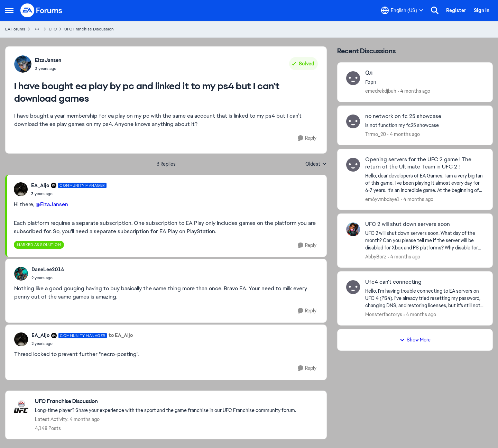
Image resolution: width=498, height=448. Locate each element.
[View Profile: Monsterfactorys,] (353, 287)
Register (456, 10)
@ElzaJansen (52, 204)
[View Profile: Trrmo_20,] (353, 121)
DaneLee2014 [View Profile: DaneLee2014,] (48, 269)
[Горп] (425, 82)
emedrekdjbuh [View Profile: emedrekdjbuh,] (381, 91)
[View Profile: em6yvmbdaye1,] (353, 165)
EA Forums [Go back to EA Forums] (15, 29)
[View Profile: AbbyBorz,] (353, 229)
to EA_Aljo (121, 335)
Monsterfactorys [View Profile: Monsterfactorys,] (384, 314)
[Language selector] (402, 10)
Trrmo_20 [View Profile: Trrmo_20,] (376, 134)
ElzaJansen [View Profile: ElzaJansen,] (48, 60)
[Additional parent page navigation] (37, 29)
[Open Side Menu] (9, 10)
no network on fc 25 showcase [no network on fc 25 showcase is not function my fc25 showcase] (403, 116)
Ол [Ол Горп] (369, 73)
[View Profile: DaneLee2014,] (21, 274)
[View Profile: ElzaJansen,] (23, 64)
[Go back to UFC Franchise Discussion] (165, 401)
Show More (415, 340)
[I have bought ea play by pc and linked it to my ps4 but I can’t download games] (69, 194)
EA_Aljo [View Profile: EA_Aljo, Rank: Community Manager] (40, 185)
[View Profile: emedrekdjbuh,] (353, 78)
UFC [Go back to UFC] (53, 29)
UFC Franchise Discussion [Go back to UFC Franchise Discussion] (89, 29)
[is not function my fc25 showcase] (425, 125)
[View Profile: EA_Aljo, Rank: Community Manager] (21, 189)
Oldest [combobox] (316, 164)
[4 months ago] (414, 91)
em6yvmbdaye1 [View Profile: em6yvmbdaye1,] (382, 199)
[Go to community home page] (41, 10)
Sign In (482, 10)
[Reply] (307, 138)
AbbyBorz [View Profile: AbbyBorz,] (376, 257)
